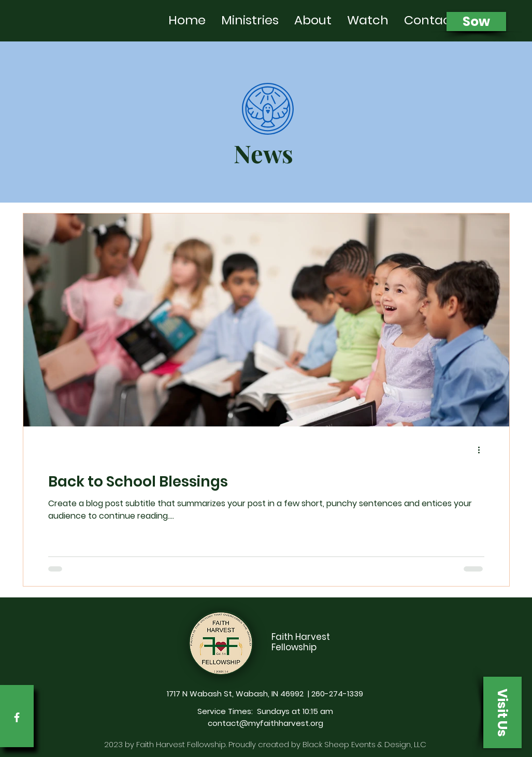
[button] (502, 712)
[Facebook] (17, 717)
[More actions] (483, 450)
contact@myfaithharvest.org (265, 723)
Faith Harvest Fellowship (301, 642)
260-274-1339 (337, 694)
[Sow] (476, 22)
